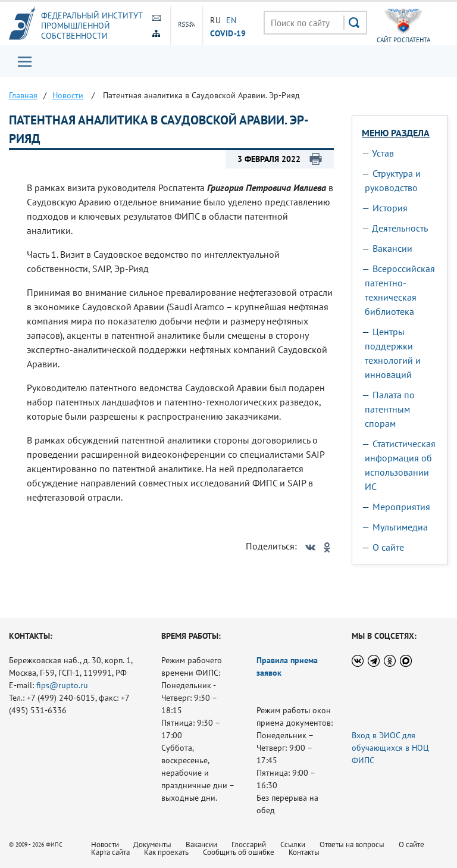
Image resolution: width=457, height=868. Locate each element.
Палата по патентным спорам (390, 409)
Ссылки (293, 844)
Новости (105, 844)
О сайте (388, 547)
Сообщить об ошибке (239, 852)
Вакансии (392, 248)
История (390, 208)
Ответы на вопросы (352, 844)
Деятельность (400, 228)
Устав (383, 153)
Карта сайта (110, 852)
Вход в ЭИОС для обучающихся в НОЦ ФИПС (390, 748)
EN (231, 20)
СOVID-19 (228, 33)
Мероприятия (401, 507)
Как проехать (166, 852)
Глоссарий (249, 844)
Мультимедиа (400, 527)
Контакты (304, 852)
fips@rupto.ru (62, 685)
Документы (152, 844)
